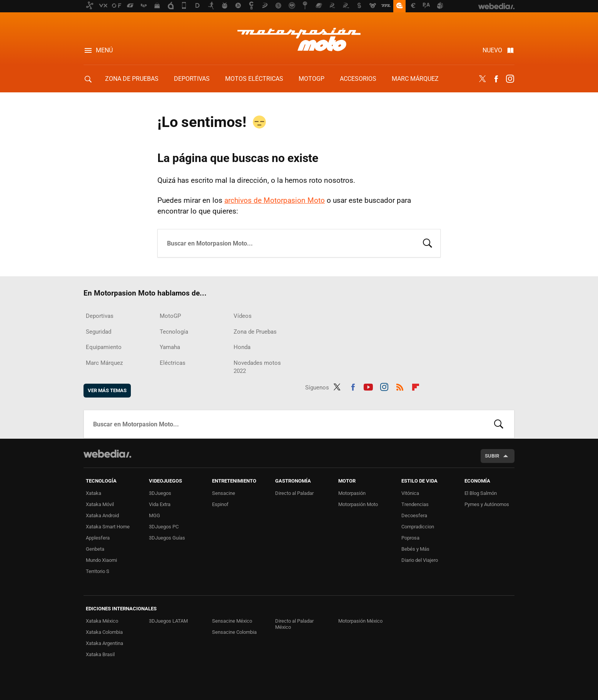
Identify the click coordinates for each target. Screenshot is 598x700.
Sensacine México (232, 621)
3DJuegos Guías (167, 538)
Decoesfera (414, 515)
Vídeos (243, 316)
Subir (492, 456)
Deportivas (192, 79)
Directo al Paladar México (294, 624)
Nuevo (492, 50)
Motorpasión (352, 493)
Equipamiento (104, 347)
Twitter (482, 79)
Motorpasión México (360, 621)
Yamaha (170, 347)
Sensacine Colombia (234, 632)
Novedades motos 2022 (257, 367)
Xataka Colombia (104, 632)
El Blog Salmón (481, 493)
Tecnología (174, 332)
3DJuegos (160, 493)
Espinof (220, 504)
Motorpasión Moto (358, 504)
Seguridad (99, 332)
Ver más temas (107, 390)
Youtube (368, 386)
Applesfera (98, 538)
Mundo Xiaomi (101, 560)
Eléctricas (173, 363)
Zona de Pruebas (132, 79)
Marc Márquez (415, 79)
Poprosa (410, 538)
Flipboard (416, 386)
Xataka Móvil (100, 504)
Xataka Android (102, 515)
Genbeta (95, 549)
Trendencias (415, 504)
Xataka (94, 493)
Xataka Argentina (104, 643)
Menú (104, 50)
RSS (400, 386)
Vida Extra (160, 504)
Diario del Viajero (420, 560)
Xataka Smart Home (108, 527)
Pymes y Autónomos (487, 504)
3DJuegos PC (164, 527)
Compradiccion (418, 527)
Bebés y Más (415, 549)
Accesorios (358, 79)
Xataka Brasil (100, 654)
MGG (155, 515)
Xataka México (102, 621)
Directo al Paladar (294, 493)
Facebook (496, 79)
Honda (242, 347)
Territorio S (98, 571)
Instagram (510, 79)
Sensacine (224, 493)
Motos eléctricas (254, 79)
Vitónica (410, 493)
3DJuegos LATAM (168, 621)
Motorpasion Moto (299, 39)
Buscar (428, 242)
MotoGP (312, 79)
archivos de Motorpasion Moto (275, 200)
